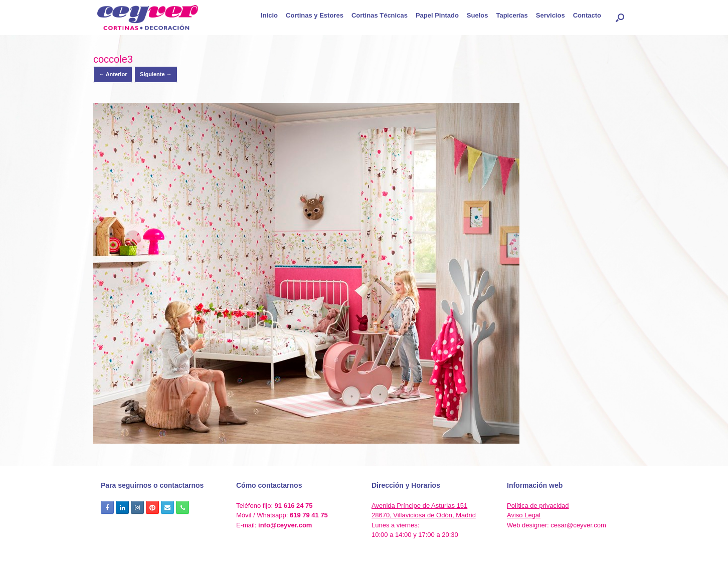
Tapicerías (512, 15)
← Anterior (113, 74)
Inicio (269, 15)
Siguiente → (156, 74)
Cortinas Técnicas (380, 15)
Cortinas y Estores (315, 15)
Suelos (478, 15)
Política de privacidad (538, 506)
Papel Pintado (437, 15)
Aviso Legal (524, 515)
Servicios (551, 15)
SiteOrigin (380, 557)
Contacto (587, 15)
